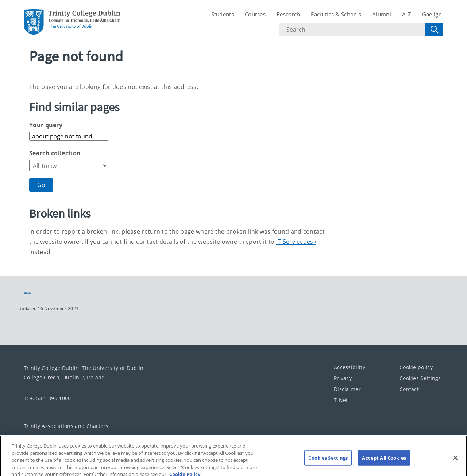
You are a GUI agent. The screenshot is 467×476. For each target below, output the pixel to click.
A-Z (407, 14)
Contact (409, 389)
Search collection (55, 153)
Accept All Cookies (384, 460)
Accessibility (350, 367)
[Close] (455, 460)
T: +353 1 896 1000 (47, 398)
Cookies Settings (420, 378)
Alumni (382, 14)
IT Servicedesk (296, 242)
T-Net (341, 400)
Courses (255, 14)
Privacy (343, 378)
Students (223, 14)
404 (27, 293)
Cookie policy (416, 367)
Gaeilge (432, 14)
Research (288, 14)
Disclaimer (347, 389)
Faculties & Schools (336, 14)
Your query (46, 125)
